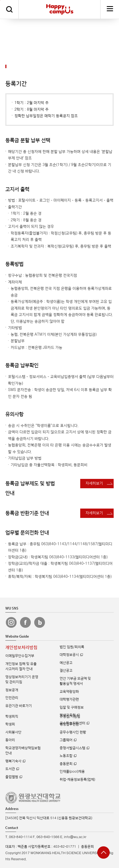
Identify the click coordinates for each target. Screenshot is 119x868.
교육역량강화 (69, 692)
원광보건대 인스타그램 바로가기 (11, 622)
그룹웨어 (66, 740)
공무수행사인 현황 (73, 732)
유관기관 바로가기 (19, 706)
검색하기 (9, 9)
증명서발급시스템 (72, 748)
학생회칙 (12, 716)
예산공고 (66, 663)
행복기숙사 (13, 761)
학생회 (10, 724)
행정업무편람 (69, 724)
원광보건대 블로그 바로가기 (40, 622)
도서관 (10, 769)
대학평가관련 (69, 699)
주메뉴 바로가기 (0, 0)
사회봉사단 (13, 732)
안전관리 (12, 698)
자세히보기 (94, 483)
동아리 (10, 740)
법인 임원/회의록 (72, 647)
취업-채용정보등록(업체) (77, 780)
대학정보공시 (69, 655)
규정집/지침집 (70, 716)
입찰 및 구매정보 (72, 707)
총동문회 (66, 764)
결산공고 (66, 671)
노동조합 (66, 756)
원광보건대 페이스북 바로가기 (25, 622)
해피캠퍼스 (60, 9)
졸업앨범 (12, 777)
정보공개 (12, 690)
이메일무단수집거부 (20, 656)
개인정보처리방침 (21, 648)
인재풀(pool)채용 (72, 772)
